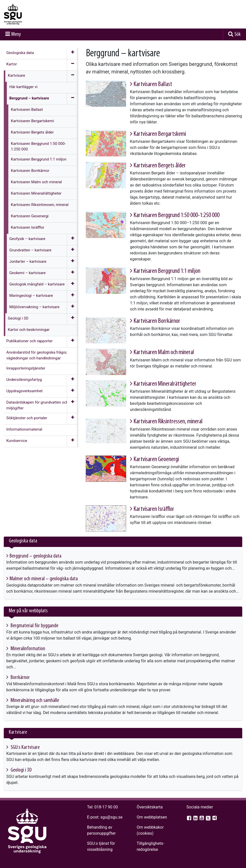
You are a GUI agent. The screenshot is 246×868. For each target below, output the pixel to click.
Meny (16, 34)
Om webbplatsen (152, 817)
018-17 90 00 (106, 807)
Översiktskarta (150, 807)
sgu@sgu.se (111, 817)
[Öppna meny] (73, 54)
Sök (238, 34)
